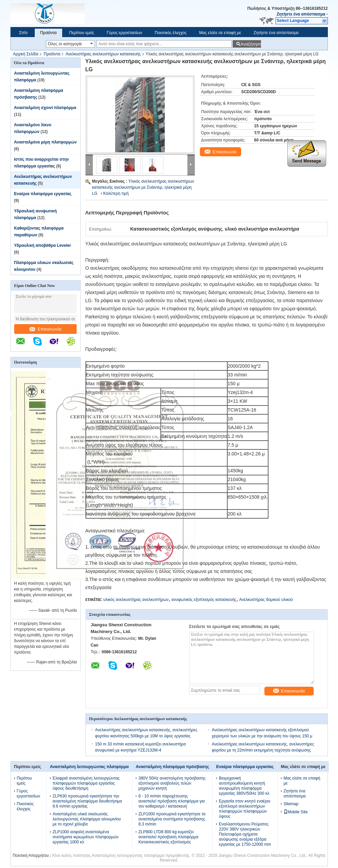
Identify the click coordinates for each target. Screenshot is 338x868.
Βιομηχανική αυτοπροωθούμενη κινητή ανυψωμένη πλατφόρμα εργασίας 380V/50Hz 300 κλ (244, 786)
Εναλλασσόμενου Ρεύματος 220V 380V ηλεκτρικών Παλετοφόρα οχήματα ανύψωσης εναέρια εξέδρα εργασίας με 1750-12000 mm (245, 834)
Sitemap (291, 804)
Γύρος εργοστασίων (124, 33)
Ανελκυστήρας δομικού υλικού (266, 600)
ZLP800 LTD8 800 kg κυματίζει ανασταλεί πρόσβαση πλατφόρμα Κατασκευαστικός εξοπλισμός (168, 837)
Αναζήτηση (251, 44)
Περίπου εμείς (82, 33)
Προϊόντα (48, 33)
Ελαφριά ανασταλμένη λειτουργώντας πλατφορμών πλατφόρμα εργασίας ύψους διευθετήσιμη (86, 783)
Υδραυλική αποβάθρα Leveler (43, 245)
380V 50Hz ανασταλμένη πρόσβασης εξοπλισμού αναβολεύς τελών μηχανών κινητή (172, 783)
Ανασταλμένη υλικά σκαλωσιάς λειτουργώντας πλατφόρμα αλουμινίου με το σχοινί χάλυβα (87, 819)
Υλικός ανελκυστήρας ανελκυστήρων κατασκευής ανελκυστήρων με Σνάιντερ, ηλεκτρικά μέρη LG (143, 187)
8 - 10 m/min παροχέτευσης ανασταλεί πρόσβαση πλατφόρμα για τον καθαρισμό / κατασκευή (172, 801)
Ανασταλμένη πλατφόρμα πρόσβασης (172, 767)
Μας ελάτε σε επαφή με (220, 33)
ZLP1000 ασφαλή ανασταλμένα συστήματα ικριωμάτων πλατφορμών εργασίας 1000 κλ (86, 837)
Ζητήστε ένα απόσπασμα (301, 14)
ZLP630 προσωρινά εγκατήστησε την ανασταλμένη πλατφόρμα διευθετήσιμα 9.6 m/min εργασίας (87, 801)
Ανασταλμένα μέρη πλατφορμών (46, 142)
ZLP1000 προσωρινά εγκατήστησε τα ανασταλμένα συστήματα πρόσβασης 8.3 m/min (172, 819)
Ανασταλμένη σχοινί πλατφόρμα (45, 108)
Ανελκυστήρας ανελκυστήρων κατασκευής (103, 54)
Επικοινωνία (45, 329)
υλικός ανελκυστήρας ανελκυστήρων (136, 600)
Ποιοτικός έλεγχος (171, 33)
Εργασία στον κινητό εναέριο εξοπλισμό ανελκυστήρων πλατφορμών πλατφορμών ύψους (244, 809)
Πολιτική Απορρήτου (31, 856)
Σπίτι (23, 33)
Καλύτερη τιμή (116, 193)
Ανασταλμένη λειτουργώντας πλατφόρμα (89, 767)
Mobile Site (296, 812)
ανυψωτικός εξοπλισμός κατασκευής (204, 600)
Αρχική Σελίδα (26, 54)
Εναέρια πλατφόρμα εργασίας (43, 194)
